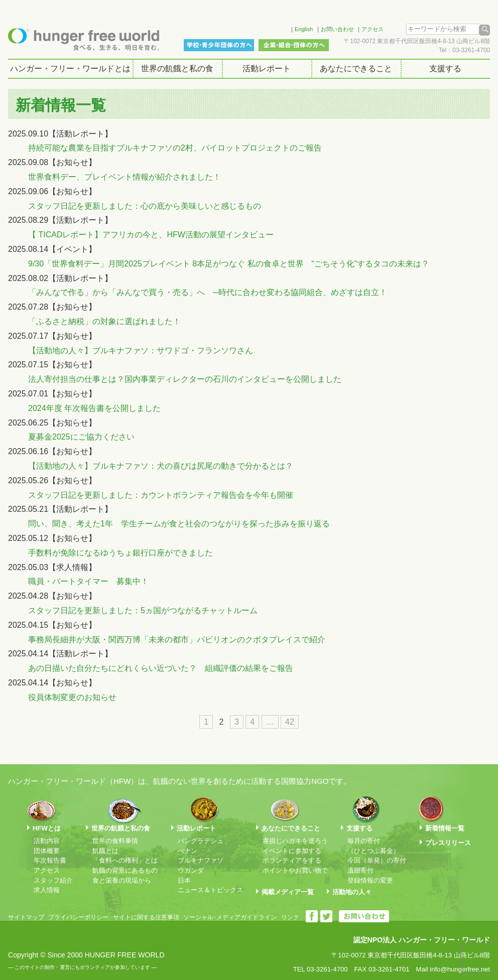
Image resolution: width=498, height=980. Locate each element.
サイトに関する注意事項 (146, 917)
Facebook (269, 28)
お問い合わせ (337, 29)
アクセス (372, 29)
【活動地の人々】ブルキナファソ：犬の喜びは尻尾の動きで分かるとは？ (161, 466)
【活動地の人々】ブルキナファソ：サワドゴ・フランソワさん (141, 351)
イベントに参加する (292, 851)
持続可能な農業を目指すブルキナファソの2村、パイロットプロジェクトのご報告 (175, 148)
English (304, 29)
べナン (188, 851)
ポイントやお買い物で (295, 870)
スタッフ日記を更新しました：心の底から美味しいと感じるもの (145, 206)
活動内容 (47, 841)
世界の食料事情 (115, 841)
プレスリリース (448, 843)
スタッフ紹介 (53, 880)
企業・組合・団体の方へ (294, 45)
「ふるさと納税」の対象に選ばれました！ (104, 321)
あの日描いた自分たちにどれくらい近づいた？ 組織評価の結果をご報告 (161, 668)
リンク (290, 917)
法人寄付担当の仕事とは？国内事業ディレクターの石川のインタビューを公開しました (185, 379)
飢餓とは (105, 851)
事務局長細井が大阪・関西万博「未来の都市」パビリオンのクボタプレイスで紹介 (177, 640)
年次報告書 (50, 860)
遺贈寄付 (360, 870)
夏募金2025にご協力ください (81, 437)
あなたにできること (356, 68)
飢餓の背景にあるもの (125, 870)
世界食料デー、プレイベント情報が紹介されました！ (125, 177)
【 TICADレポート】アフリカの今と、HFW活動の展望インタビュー (151, 235)
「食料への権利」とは (125, 860)
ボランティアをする (292, 860)
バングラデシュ (201, 841)
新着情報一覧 (445, 828)
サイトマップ (26, 917)
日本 (184, 880)
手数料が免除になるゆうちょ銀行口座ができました (120, 553)
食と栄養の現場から (122, 880)
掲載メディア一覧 (288, 892)
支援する (445, 68)
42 (290, 722)
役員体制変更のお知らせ (72, 697)
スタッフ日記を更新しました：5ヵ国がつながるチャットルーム (143, 610)
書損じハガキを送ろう (295, 841)
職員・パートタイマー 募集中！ (88, 581)
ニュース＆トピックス (210, 890)
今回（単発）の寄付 (377, 860)
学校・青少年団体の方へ (219, 45)
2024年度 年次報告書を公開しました (94, 408)
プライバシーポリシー (78, 917)
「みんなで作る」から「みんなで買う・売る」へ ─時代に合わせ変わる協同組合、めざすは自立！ (208, 292)
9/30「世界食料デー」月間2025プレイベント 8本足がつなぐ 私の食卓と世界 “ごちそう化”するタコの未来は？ (229, 264)
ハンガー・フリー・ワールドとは (70, 68)
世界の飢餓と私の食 (177, 68)
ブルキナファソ (201, 860)
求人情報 (47, 890)
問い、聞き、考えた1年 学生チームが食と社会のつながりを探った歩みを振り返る (179, 524)
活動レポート (267, 68)
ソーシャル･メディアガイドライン (230, 917)
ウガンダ (191, 870)
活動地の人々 (352, 892)
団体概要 (47, 851)
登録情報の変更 (370, 880)
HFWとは (47, 828)
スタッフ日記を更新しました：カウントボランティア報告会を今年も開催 (161, 495)
